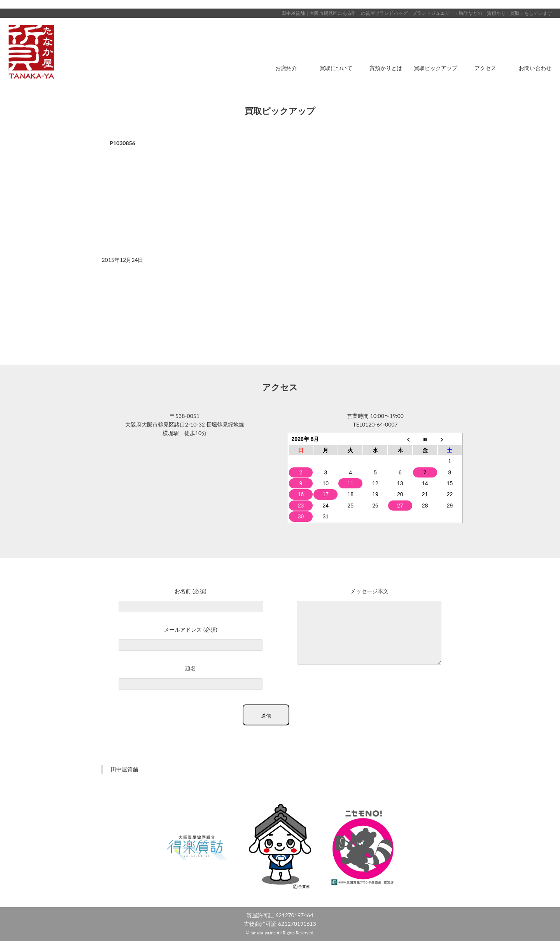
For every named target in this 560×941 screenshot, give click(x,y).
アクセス (485, 68)
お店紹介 (286, 68)
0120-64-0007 (380, 424)
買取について (336, 68)
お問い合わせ (535, 68)
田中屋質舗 (124, 769)
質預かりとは (386, 68)
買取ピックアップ (436, 68)
